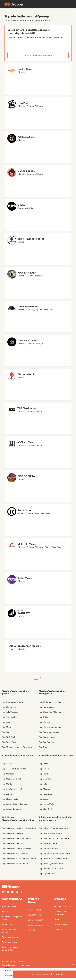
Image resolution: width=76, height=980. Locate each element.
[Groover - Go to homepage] (38, 886)
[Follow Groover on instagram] (3, 892)
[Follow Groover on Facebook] (8, 892)
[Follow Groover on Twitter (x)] (21, 892)
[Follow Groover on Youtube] (12, 892)
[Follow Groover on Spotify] (17, 892)
